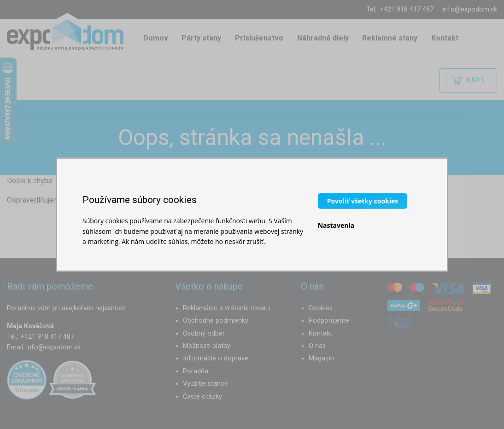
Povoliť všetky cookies (363, 201)
